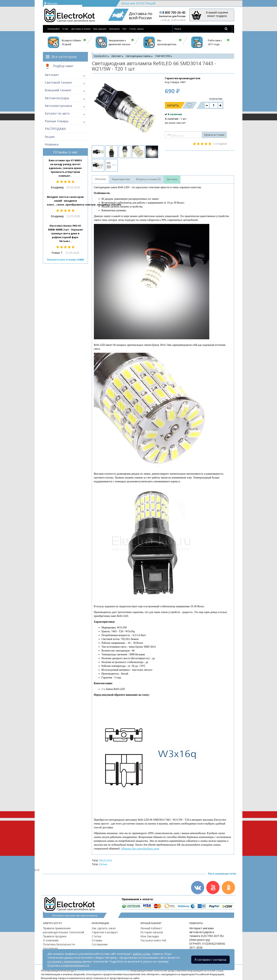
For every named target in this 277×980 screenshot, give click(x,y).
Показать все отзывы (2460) (65, 260)
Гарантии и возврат (105, 932)
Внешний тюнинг (58, 90)
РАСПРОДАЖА (55, 129)
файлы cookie (142, 954)
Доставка (172, 179)
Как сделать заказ (104, 928)
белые (103, 864)
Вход (125, 3)
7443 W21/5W (163, 56)
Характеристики (121, 179)
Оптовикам (50, 948)
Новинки (52, 144)
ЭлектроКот (53, 29)
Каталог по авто (57, 113)
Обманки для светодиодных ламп (140, 849)
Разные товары (57, 121)
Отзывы (97, 940)
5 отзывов (220, 144)
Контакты (114, 29)
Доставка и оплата (81, 29)
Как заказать (100, 29)
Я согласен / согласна (210, 960)
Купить (173, 105)
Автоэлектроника (58, 106)
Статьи (96, 936)
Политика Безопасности (59, 944)
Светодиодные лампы (138, 56)
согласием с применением (64, 961)
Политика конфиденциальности (68, 965)
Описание (100, 179)
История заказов (152, 932)
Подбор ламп (59, 66)
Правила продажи (55, 936)
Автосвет (52, 75)
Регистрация (146, 3)
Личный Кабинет (151, 928)
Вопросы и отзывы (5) (148, 179)
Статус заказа (136, 29)
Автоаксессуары (57, 98)
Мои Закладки (150, 936)
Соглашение (100, 944)
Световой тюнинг (58, 82)
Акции (50, 137)
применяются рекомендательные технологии (103, 970)
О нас (65, 29)
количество (216, 99)
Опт (124, 29)
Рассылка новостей (153, 940)
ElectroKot (106, 860)
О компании (51, 940)
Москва (51, 3)
